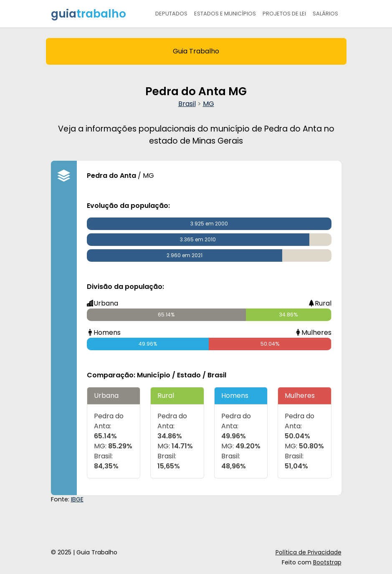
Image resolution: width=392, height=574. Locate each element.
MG (209, 104)
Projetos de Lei (284, 14)
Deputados (171, 14)
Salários (325, 14)
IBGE (77, 499)
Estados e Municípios (225, 14)
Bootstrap (327, 562)
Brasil (187, 104)
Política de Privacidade (309, 552)
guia (89, 14)
